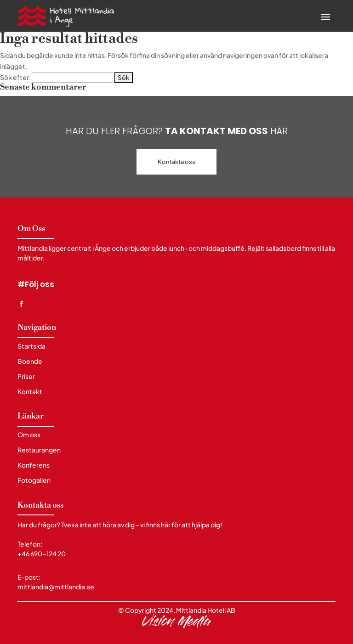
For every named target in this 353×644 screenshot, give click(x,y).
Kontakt (30, 392)
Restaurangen (39, 450)
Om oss (29, 435)
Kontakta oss (176, 162)
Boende (30, 361)
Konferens (34, 465)
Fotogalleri (34, 480)
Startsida (31, 346)
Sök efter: (15, 77)
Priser (26, 376)
